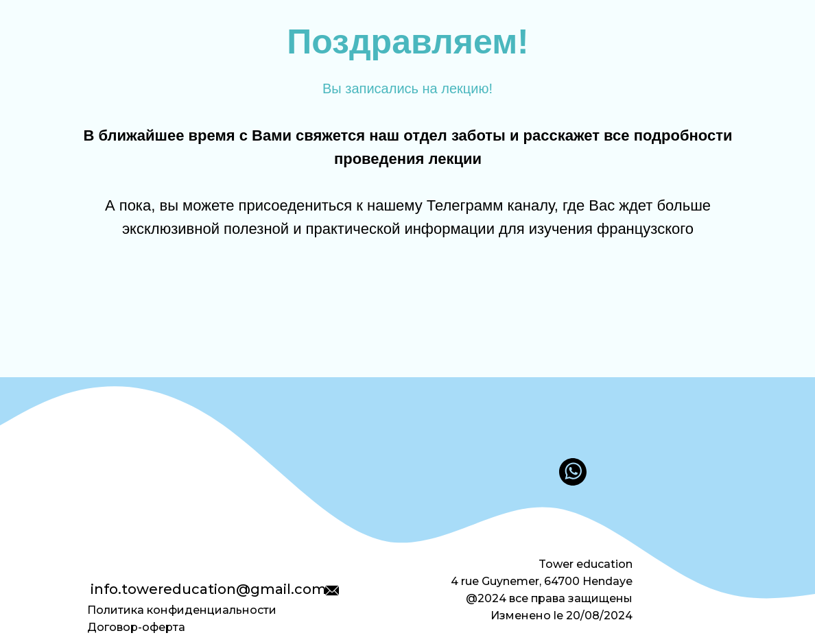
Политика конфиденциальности (182, 610)
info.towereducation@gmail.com (209, 589)
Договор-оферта (136, 627)
